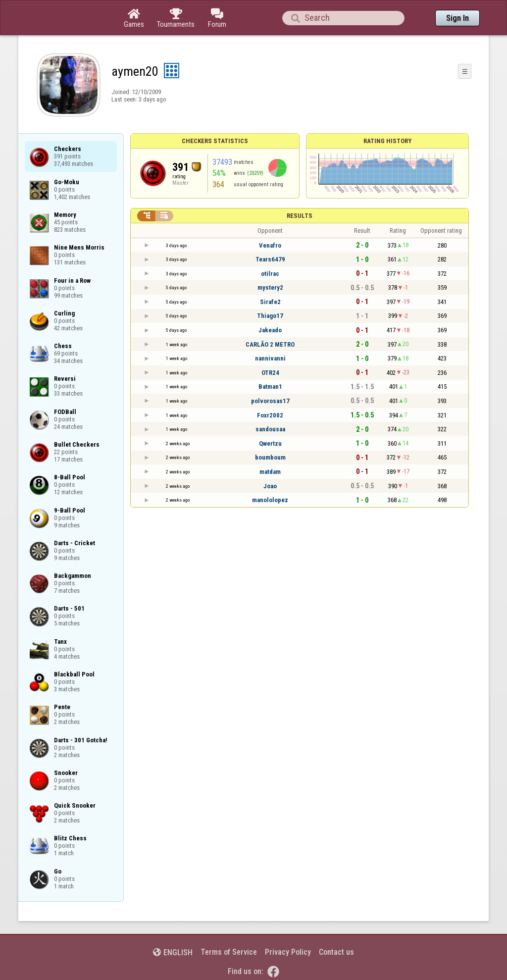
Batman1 (270, 387)
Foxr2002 (270, 415)
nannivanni (270, 358)
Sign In (457, 18)
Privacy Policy (288, 952)
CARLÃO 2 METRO (270, 344)
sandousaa (270, 429)
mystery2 (270, 287)
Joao (270, 486)
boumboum (270, 457)
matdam (270, 472)
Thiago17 (270, 316)
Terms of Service (229, 952)
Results (300, 216)
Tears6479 (270, 259)
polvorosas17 (270, 401)
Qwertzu (270, 443)
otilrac (270, 274)
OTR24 (270, 373)
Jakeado (270, 330)
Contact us (336, 952)
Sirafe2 (270, 302)
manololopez (270, 500)
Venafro (270, 245)
